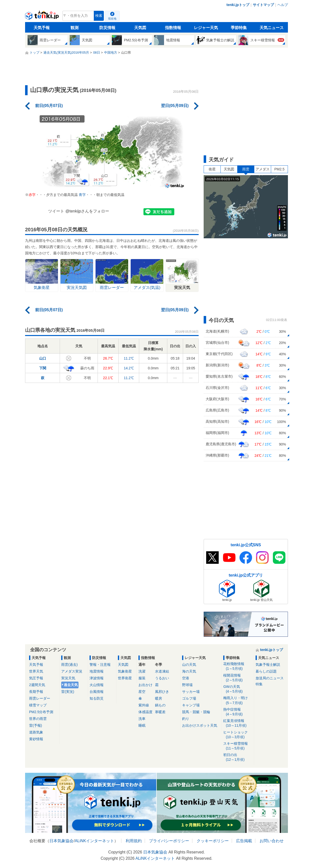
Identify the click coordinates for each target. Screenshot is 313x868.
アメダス (263, 169)
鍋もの (160, 705)
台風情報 (97, 692)
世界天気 (36, 671)
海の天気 (189, 671)
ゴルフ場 (189, 698)
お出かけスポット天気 (200, 725)
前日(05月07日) (49, 106)
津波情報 (97, 678)
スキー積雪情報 (238, 746)
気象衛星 (125, 671)
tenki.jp (43, 17)
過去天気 (71, 685)
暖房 (159, 698)
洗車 (142, 719)
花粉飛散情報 (238, 666)
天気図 (140, 28)
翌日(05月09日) (175, 106)
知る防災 (97, 698)
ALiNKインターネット (94, 841)
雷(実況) (68, 692)
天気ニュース (272, 28)
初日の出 (238, 757)
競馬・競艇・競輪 (196, 712)
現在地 (112, 19)
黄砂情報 (36, 739)
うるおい (162, 678)
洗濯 (142, 671)
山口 (43, 358)
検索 (99, 16)
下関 (43, 368)
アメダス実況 (72, 671)
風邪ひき (162, 692)
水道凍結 (162, 671)
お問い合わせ (272, 841)
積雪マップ (38, 705)
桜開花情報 (238, 678)
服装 (142, 678)
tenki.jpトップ (238, 5)
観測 (74, 28)
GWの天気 (238, 689)
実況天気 (68, 678)
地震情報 (97, 671)
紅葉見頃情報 (238, 723)
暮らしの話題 (266, 671)
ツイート (56, 211)
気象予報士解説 (268, 665)
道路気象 (36, 732)
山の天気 (189, 665)
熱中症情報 (238, 712)
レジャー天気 (206, 28)
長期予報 (36, 692)
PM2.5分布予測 (41, 712)
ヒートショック (238, 735)
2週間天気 (37, 685)
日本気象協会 (61, 841)
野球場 (187, 685)
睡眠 (142, 725)
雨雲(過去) (69, 665)
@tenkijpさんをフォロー (87, 211)
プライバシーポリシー (169, 841)
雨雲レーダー (40, 698)
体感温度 (145, 712)
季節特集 (239, 28)
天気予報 (42, 28)
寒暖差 (160, 712)
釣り (186, 719)
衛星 (212, 169)
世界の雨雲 (38, 719)
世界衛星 (125, 678)
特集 (259, 684)
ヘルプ (283, 5)
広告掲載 (244, 841)
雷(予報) (35, 725)
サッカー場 (191, 692)
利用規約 (134, 841)
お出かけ (145, 685)
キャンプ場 (191, 705)
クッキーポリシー (213, 841)
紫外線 (144, 705)
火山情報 (97, 685)
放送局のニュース (270, 678)
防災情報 (107, 28)
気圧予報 (36, 678)
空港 (186, 678)
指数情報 (173, 28)
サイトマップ (263, 5)
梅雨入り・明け (238, 700)
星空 (142, 692)
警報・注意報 (100, 665)
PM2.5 (279, 169)
